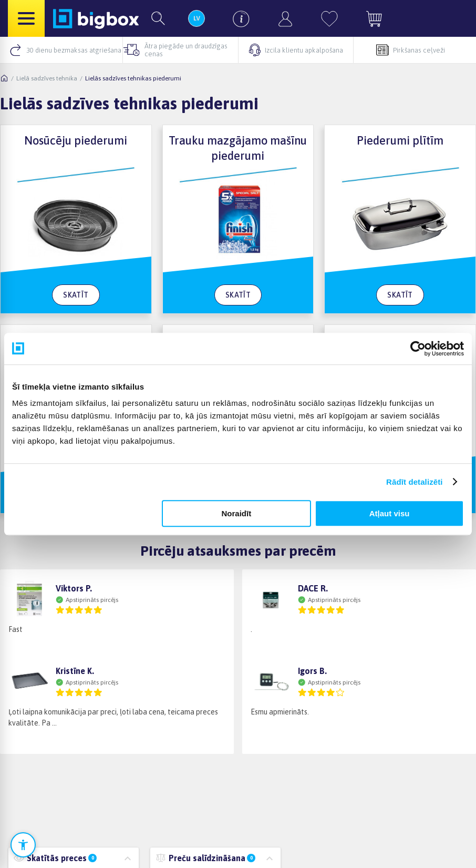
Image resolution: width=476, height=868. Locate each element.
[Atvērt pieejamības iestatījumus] (23, 845)
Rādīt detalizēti (414, 482)
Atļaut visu (390, 513)
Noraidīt (236, 513)
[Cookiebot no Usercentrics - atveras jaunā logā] (418, 349)
